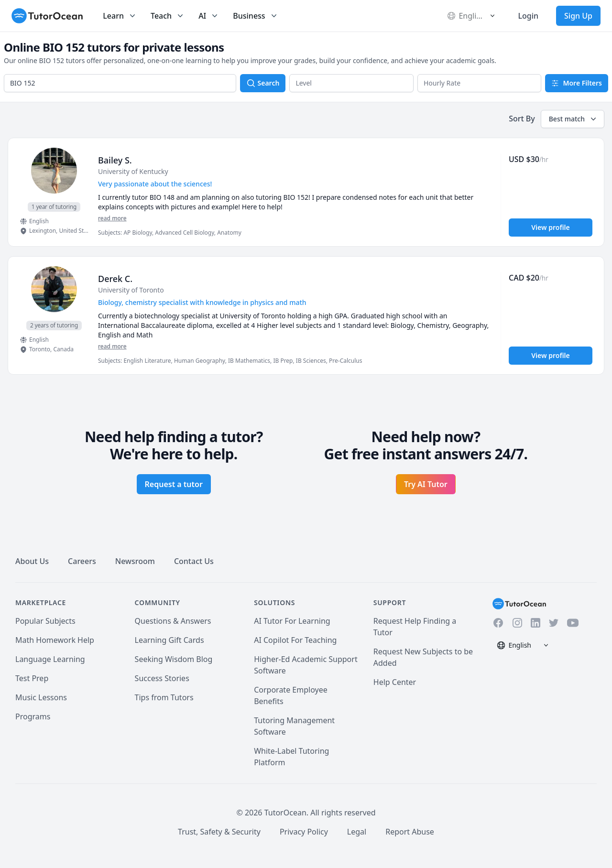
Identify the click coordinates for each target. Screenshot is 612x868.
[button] (351, 83)
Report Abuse (410, 832)
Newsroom (135, 561)
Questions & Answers (173, 621)
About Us (32, 561)
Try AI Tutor (426, 484)
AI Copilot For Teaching (295, 640)
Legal (357, 832)
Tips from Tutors (164, 697)
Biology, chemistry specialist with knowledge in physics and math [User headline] (202, 302)
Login (528, 16)
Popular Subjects (45, 621)
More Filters (577, 83)
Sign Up (578, 16)
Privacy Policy (304, 832)
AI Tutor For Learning (292, 621)
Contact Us (194, 561)
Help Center (395, 682)
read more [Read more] (112, 218)
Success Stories (162, 678)
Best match (574, 119)
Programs (33, 716)
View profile (550, 227)
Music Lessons (41, 697)
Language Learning (50, 659)
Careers (82, 561)
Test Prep (32, 678)
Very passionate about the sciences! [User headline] (155, 184)
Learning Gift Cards (169, 640)
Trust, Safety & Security (219, 832)
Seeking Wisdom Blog (174, 659)
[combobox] (120, 83)
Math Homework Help (55, 640)
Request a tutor (174, 484)
